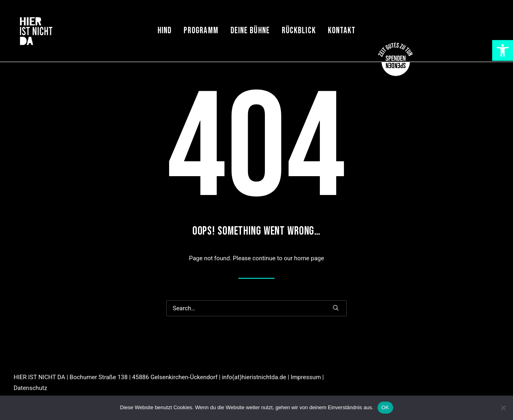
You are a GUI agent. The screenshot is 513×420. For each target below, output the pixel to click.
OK (385, 407)
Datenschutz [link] (30, 388)
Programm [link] (201, 31)
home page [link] (309, 258)
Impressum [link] (306, 377)
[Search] (256, 308)
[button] (336, 308)
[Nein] (503, 408)
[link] (503, 50)
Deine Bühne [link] (250, 31)
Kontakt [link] (342, 31)
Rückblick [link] (299, 31)
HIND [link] (165, 31)
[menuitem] (165, 31)
